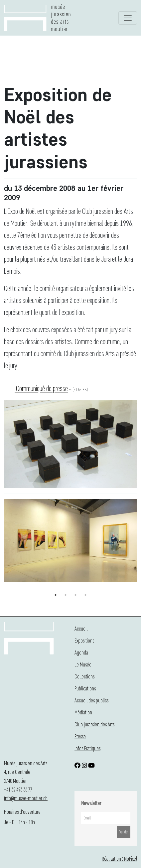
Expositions (84, 640)
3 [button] (75, 595)
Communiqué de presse (41, 388)
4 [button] (85, 595)
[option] (70, 542)
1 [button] (56, 595)
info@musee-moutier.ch (26, 798)
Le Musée (83, 664)
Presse (80, 736)
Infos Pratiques (87, 748)
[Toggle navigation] (128, 18)
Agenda (81, 652)
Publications (85, 688)
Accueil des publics (91, 700)
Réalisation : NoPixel (119, 859)
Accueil (81, 628)
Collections (84, 676)
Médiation (83, 712)
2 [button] (66, 595)
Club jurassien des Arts (94, 724)
